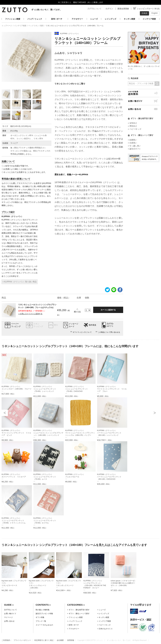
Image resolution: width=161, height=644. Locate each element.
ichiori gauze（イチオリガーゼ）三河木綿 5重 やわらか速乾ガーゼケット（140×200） (123, 583)
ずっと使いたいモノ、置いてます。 (47, 10)
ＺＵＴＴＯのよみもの (44, 625)
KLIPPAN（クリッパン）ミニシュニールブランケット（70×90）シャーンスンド (45, 389)
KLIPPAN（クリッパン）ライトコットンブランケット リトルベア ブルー (112, 389)
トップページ (7, 26)
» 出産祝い (132, 143)
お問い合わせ (144, 109)
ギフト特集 (40, 617)
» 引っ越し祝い (134, 146)
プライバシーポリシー (22, 640)
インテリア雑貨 (149, 19)
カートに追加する (108, 310)
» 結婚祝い (132, 140)
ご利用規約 (6, 640)
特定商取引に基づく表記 (44, 640)
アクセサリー (77, 19)
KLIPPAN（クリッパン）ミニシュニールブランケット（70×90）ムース (45, 477)
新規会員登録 (123, 9)
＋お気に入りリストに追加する (30, 314)
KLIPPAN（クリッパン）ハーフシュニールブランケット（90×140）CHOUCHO (109, 477)
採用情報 (71, 640)
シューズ (94, 19)
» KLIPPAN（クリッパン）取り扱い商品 (20, 282)
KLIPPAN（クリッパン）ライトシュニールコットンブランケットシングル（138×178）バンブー (80, 433)
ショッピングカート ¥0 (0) (148, 9)
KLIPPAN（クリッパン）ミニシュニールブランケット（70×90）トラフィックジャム (14, 520)
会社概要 (60, 640)
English (155, 13)
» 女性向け (132, 123)
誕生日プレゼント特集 (44, 614)
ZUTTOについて (94, 9)
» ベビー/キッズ (135, 129)
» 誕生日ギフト (134, 149)
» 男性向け (132, 126)
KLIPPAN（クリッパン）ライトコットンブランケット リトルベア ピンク (16, 433)
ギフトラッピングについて (82, 332)
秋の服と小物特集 (43, 610)
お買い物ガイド (144, 101)
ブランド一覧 (41, 621)
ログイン (109, 9)
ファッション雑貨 (13, 19)
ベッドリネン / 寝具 (36, 26)
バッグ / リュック (35, 19)
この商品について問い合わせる (109, 332)
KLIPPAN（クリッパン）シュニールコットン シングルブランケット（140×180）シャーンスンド (48, 433)
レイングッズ (111, 19)
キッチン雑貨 (129, 19)
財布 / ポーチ (57, 19)
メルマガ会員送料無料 (144, 93)
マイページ (8, 617)
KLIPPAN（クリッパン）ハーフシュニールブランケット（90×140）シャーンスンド (109, 433)
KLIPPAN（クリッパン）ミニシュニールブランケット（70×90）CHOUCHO (77, 389)
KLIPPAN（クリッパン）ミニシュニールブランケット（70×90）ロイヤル (45, 520)
